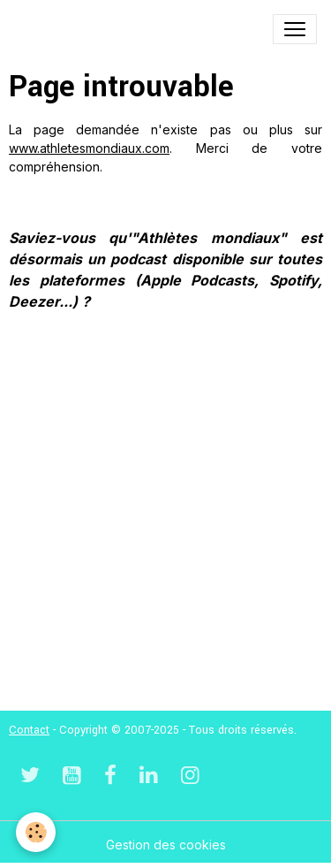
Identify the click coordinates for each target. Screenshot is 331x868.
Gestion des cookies (166, 845)
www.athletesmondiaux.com (89, 148)
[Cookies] (36, 832)
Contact (29, 730)
